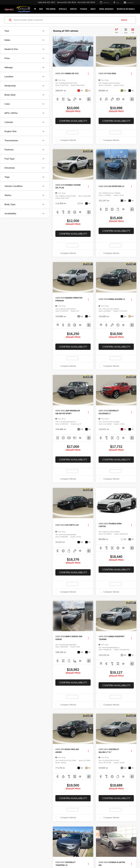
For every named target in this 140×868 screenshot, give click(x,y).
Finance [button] (84, 9)
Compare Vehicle (68, 140)
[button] (91, 52)
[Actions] (88, 74)
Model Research (106, 9)
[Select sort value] (117, 31)
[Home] (35, 9)
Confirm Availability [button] (73, 121)
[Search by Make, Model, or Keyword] (66, 20)
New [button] (41, 9)
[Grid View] (125, 31)
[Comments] (89, 99)
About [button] (93, 9)
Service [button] (73, 9)
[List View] (133, 31)
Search (124, 20)
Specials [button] (63, 9)
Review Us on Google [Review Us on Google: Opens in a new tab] (126, 9)
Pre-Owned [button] (51, 9)
